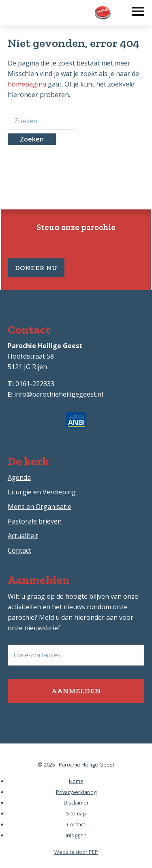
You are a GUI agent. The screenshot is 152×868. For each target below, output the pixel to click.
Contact (19, 550)
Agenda (19, 477)
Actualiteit (23, 536)
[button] (134, 9)
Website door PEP (76, 852)
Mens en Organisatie (40, 507)
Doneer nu (36, 268)
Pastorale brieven (35, 521)
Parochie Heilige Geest (87, 765)
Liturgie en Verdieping (42, 492)
